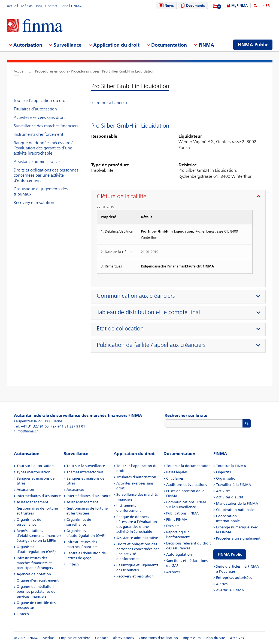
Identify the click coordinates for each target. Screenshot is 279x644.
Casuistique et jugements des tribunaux (41, 191)
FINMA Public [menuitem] (253, 45)
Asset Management (32, 502)
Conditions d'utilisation (158, 638)
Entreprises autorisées (234, 578)
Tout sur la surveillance (86, 466)
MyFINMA (239, 6)
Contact (51, 6)
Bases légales (177, 472)
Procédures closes (85, 71)
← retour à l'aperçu (109, 103)
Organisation (227, 478)
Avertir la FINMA (230, 590)
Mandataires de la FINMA (237, 503)
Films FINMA (177, 520)
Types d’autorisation (34, 472)
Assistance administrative (37, 162)
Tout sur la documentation (188, 466)
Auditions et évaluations (186, 485)
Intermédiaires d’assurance (39, 496)
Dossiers (173, 526)
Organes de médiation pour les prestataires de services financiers (36, 592)
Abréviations (123, 638)
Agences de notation (34, 574)
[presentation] (180, 197)
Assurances (25, 490)
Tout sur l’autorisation (35, 466)
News (166, 6)
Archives (173, 572)
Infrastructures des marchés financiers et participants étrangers (35, 563)
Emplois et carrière (75, 638)
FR (268, 6)
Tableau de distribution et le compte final (148, 312)
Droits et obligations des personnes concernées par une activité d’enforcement (46, 175)
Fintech (23, 614)
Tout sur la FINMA (231, 466)
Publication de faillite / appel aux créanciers (151, 345)
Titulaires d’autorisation (35, 109)
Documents (192, 6)
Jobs (39, 6)
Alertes (222, 584)
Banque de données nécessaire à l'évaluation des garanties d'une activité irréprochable (44, 148)
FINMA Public (230, 554)
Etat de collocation (120, 329)
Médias (27, 6)
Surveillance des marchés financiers (46, 126)
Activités (223, 491)
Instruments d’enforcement (38, 134)
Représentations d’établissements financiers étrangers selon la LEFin (39, 536)
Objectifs (223, 472)
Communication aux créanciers (136, 296)
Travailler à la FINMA (233, 485)
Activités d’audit (230, 497)
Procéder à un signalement (238, 538)
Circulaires (175, 478)
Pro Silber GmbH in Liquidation (128, 71)
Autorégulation (179, 554)
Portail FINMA (71, 6)
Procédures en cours (52, 71)
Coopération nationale (235, 510)
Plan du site (215, 638)
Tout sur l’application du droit (41, 100)
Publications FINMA (182, 513)
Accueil (12, 6)
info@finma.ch (28, 431)
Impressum (192, 638)
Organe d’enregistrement (38, 580)
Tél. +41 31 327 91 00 (31, 426)
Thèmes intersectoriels (85, 472)
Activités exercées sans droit (39, 117)
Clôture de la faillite (122, 196)
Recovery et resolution (34, 202)
